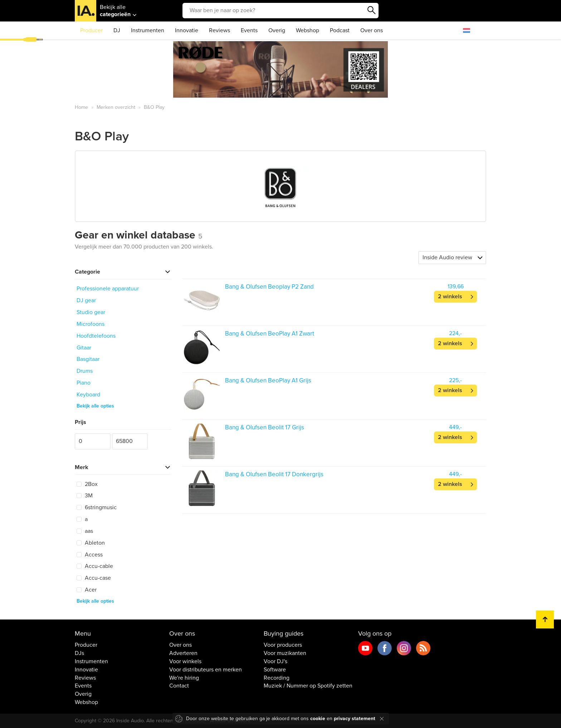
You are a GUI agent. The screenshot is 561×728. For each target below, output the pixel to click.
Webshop (308, 30)
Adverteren (183, 653)
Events (249, 30)
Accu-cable (95, 566)
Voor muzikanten (285, 653)
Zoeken (371, 10)
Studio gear (91, 312)
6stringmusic (97, 507)
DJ (117, 30)
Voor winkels (185, 661)
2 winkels (450, 296)
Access (90, 555)
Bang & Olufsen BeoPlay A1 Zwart (270, 334)
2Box (87, 484)
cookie (318, 719)
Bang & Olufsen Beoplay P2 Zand (269, 287)
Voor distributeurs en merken (206, 670)
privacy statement (355, 719)
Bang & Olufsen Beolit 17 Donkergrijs (274, 474)
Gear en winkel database (139, 235)
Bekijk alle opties (95, 406)
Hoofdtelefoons (96, 336)
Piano (84, 383)
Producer (91, 30)
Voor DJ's (275, 661)
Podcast (340, 30)
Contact (179, 686)
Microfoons (91, 324)
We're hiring (184, 678)
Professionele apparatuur (108, 289)
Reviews (219, 30)
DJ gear (86, 300)
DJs (79, 653)
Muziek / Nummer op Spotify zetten (308, 686)
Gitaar (84, 348)
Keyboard (88, 395)
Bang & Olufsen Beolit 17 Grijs (265, 427)
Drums (85, 371)
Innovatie (187, 30)
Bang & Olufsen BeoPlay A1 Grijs (268, 380)
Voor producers (283, 645)
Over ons (372, 30)
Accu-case (94, 578)
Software (275, 670)
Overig (277, 30)
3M (85, 496)
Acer (87, 590)
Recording (277, 678)
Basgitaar (88, 359)
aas (85, 531)
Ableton (91, 543)
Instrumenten (148, 30)
